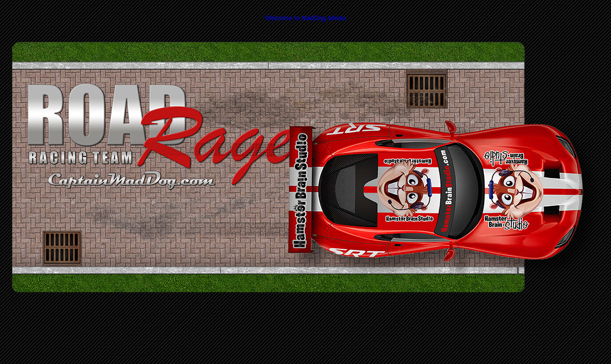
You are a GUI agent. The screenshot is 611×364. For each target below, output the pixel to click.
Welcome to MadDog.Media (305, 18)
